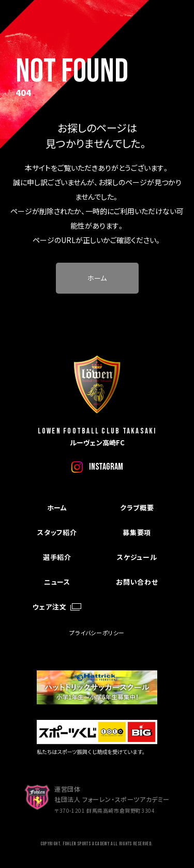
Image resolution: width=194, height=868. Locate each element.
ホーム (97, 278)
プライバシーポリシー (97, 633)
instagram (106, 467)
